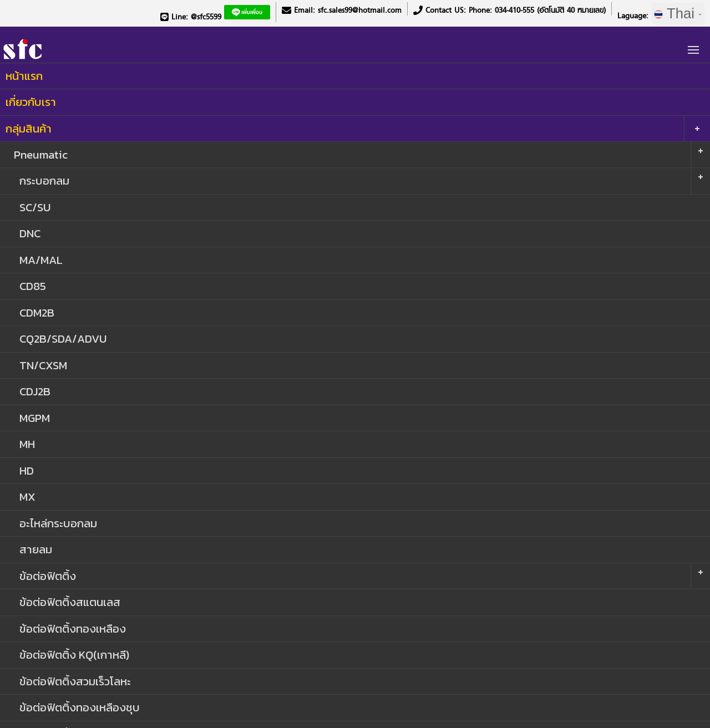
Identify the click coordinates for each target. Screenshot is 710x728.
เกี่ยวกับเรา (31, 102)
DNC (30, 233)
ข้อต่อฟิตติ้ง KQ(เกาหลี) (74, 655)
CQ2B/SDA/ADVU (63, 338)
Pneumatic (41, 154)
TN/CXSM (43, 365)
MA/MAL (41, 260)
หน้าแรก (24, 76)
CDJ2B (35, 391)
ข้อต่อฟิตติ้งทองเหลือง (73, 628)
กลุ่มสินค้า (29, 128)
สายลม (36, 549)
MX (27, 497)
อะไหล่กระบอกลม (58, 523)
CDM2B (37, 312)
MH (27, 444)
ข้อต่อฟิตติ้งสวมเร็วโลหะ (75, 681)
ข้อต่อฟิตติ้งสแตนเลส (70, 602)
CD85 (33, 286)
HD (27, 470)
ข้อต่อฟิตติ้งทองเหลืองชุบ (80, 707)
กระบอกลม (44, 180)
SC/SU (35, 207)
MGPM (35, 418)
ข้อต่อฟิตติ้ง (48, 576)
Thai (678, 13)
